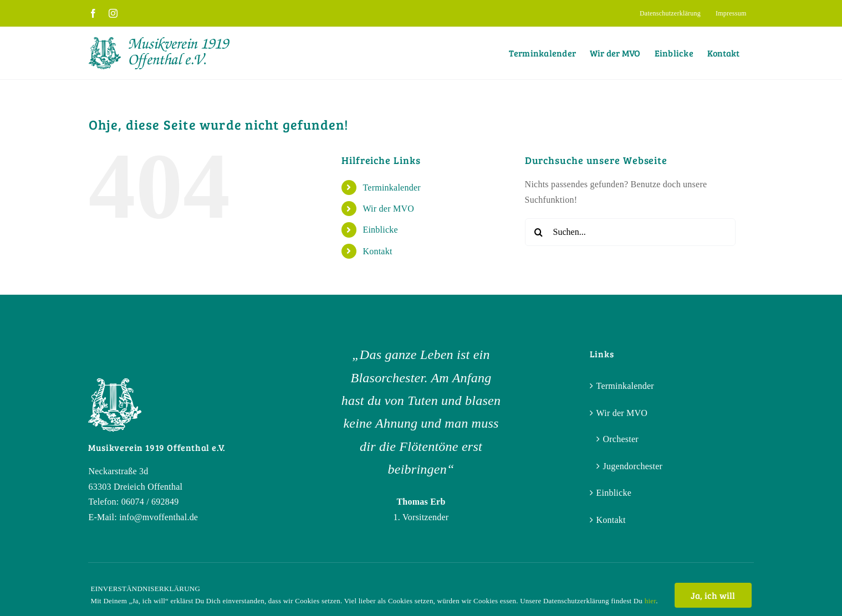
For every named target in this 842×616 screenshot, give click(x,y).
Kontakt (377, 251)
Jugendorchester (633, 466)
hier (650, 601)
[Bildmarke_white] (115, 383)
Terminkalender (391, 188)
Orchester (621, 439)
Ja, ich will (713, 595)
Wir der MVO (388, 209)
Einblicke (380, 230)
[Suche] (539, 232)
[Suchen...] (630, 232)
